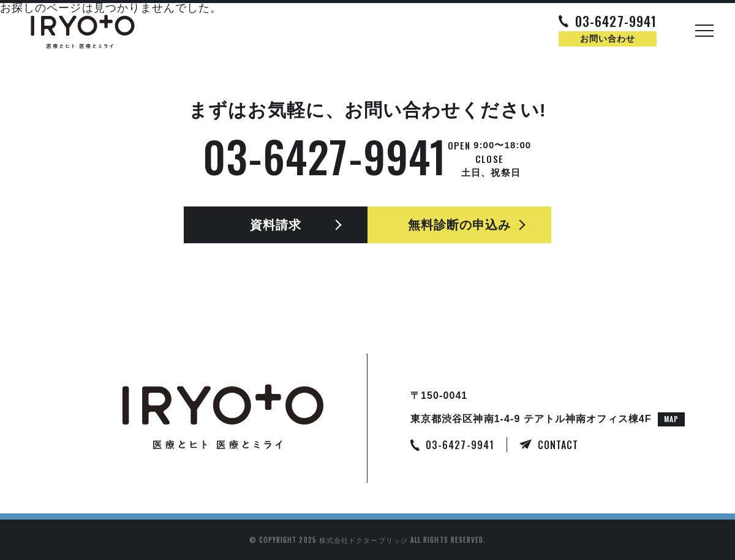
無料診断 (460, 225)
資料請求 (276, 225)
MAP (671, 419)
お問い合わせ (608, 39)
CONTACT (558, 445)
